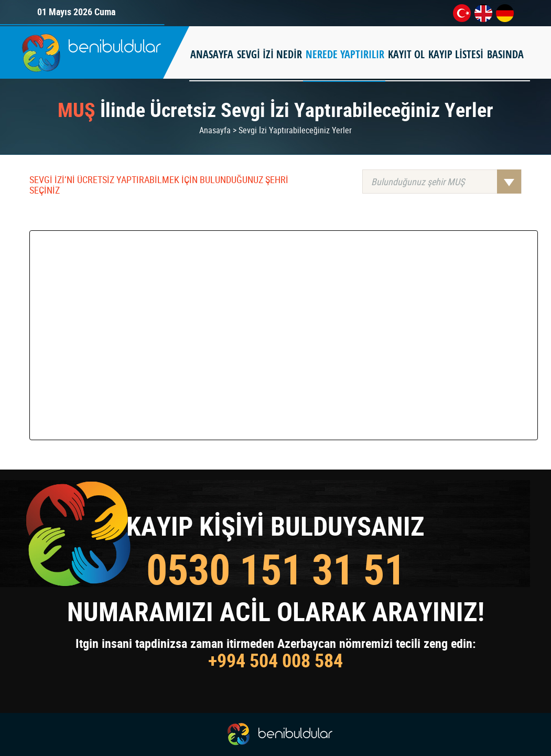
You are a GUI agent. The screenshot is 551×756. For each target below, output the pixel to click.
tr (462, 13)
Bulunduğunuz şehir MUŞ (446, 182)
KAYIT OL (406, 54)
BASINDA (505, 54)
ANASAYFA (212, 54)
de (505, 13)
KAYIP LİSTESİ (456, 54)
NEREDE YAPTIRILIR (345, 54)
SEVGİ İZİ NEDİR (269, 54)
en (483, 13)
